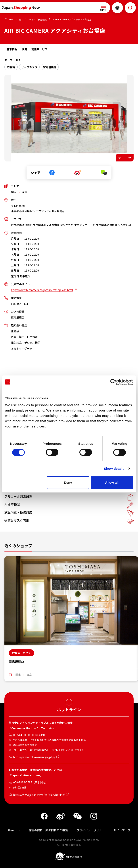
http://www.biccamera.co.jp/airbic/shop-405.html (42, 290)
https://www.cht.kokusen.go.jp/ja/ (34, 757)
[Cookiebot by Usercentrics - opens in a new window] (114, 382)
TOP (11, 20)
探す (21, 20)
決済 (24, 49)
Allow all (112, 483)
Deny (68, 483)
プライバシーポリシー (91, 830)
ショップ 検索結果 (38, 20)
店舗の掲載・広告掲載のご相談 (48, 830)
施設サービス (39, 49)
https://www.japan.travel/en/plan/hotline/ (39, 795)
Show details (114, 469)
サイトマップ (122, 830)
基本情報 (12, 49)
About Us (14, 830)
